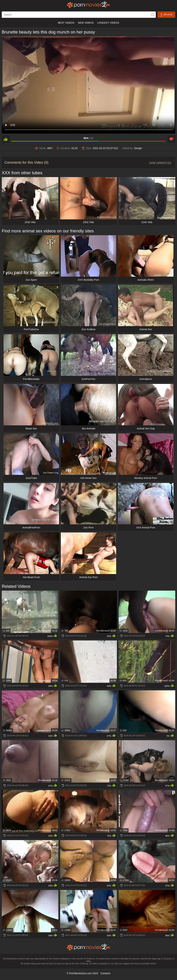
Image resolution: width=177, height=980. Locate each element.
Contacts (105, 973)
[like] (6, 139)
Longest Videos (108, 23)
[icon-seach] (153, 15)
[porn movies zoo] (88, 4)
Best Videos (66, 23)
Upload (166, 15)
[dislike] (171, 139)
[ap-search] (79, 15)
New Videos (86, 23)
